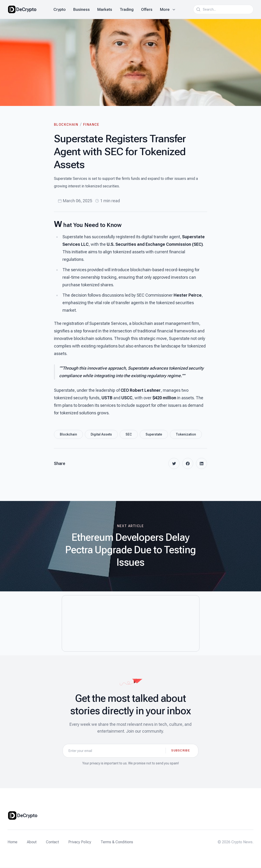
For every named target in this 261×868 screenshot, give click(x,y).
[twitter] (173, 464)
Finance (91, 125)
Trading (127, 9)
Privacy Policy (80, 842)
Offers (147, 9)
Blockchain (66, 125)
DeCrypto (26, 9)
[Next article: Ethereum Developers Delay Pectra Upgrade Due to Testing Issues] (130, 546)
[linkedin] (201, 464)
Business (82, 9)
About (32, 842)
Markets (105, 9)
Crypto (60, 9)
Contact (52, 842)
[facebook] (187, 464)
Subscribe (181, 751)
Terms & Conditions (117, 842)
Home (12, 842)
